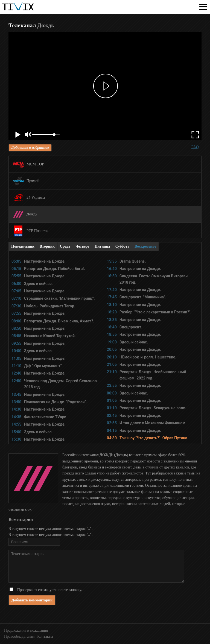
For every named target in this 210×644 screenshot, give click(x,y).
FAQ (195, 147)
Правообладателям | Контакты (29, 636)
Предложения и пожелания (26, 630)
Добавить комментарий (32, 600)
